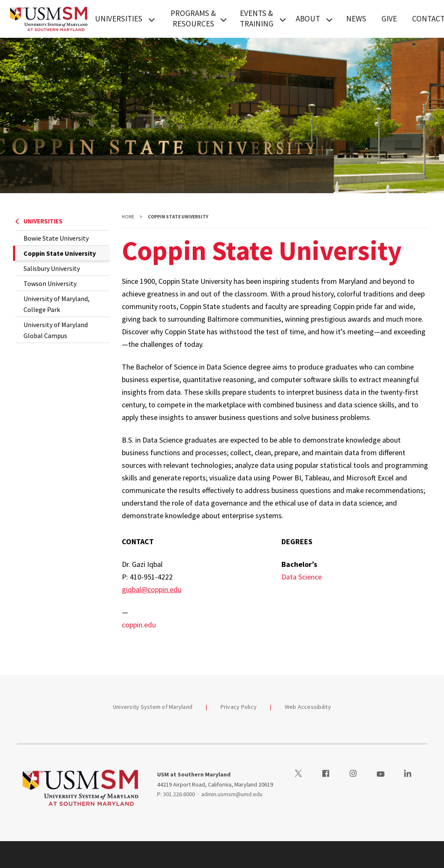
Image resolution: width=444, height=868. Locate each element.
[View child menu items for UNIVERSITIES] (152, 19)
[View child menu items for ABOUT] (329, 19)
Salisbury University (52, 268)
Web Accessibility (308, 707)
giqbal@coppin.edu (152, 589)
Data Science (302, 577)
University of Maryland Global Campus (56, 330)
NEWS (356, 18)
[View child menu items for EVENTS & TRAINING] (283, 19)
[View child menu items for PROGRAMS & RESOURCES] (223, 19)
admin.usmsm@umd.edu (232, 794)
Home (128, 217)
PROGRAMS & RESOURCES (193, 18)
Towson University (50, 283)
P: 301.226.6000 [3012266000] (176, 794)
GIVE (389, 18)
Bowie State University (56, 238)
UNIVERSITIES (119, 18)
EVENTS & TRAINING (257, 18)
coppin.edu (139, 625)
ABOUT (308, 18)
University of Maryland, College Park (56, 304)
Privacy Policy (239, 707)
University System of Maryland (153, 707)
